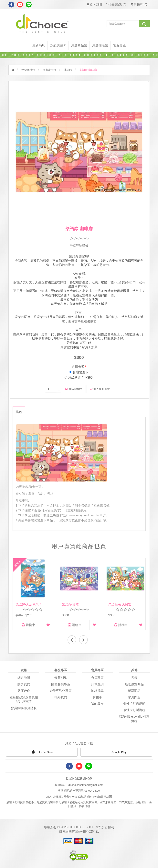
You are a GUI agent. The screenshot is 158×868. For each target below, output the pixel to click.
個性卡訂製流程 (134, 710)
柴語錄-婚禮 (70, 604)
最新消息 (39, 45)
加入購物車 (74, 389)
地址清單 (97, 691)
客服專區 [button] (120, 45)
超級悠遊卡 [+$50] (81, 377)
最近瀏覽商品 (134, 684)
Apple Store (42, 752)
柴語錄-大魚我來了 (29, 604)
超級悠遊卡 (58, 45)
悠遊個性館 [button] (100, 45)
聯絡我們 (61, 697)
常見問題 (134, 697)
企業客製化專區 (61, 691)
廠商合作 (24, 691)
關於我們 (24, 684)
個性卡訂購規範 (134, 704)
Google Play (116, 752)
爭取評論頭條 (79, 246)
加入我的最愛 (100, 389)
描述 (19, 412)
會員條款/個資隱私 (24, 708)
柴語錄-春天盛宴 (120, 604)
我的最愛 (97, 704)
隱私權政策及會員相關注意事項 (24, 699)
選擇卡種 (78, 367)
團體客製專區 (61, 684)
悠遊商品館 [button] (79, 45)
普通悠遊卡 (81, 372)
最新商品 (134, 691)
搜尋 (134, 678)
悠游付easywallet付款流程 (134, 719)
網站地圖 (24, 678)
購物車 (28, 625)
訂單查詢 (97, 684)
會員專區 (97, 678)
